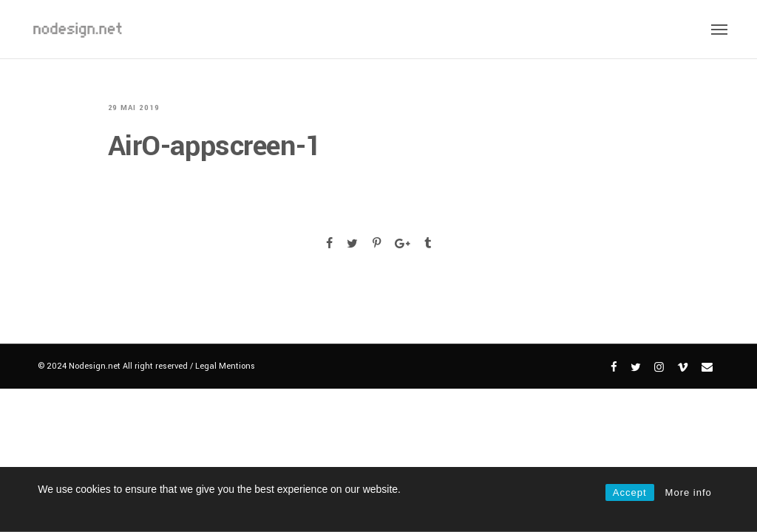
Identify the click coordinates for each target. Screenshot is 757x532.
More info (689, 492)
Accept (630, 492)
